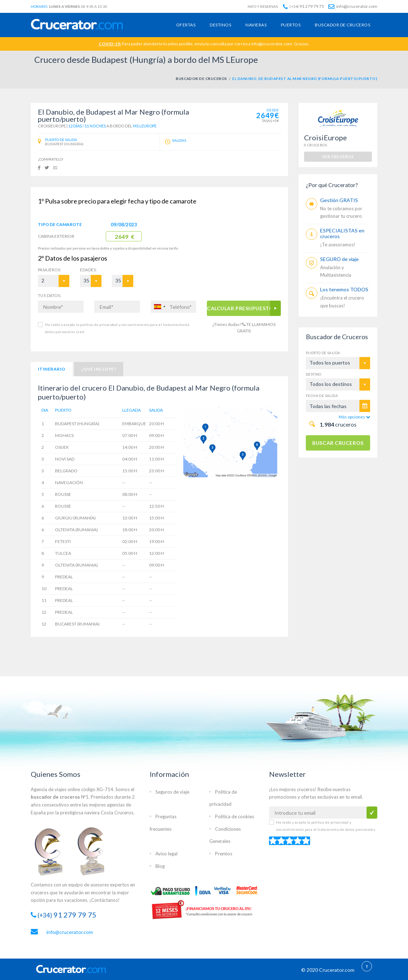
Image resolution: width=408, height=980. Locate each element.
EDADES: (88, 270)
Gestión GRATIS (339, 200)
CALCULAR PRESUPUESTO (240, 308)
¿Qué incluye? (99, 369)
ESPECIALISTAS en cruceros (342, 233)
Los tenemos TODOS (344, 289)
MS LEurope (145, 126)
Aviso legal (166, 854)
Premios (224, 854)
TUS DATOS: (49, 295)
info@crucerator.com (353, 6)
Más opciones (354, 417)
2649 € (125, 237)
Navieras (256, 25)
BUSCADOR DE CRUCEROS (201, 79)
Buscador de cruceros (342, 25)
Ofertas (186, 25)
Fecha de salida (322, 396)
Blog (160, 866)
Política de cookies (235, 816)
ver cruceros (338, 157)
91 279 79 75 (303, 6)
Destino (314, 374)
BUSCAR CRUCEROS (338, 443)
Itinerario (52, 369)
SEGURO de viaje (339, 259)
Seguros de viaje (172, 792)
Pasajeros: (49, 270)
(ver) (80, 332)
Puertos (291, 25)
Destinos (220, 25)
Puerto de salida (323, 353)
